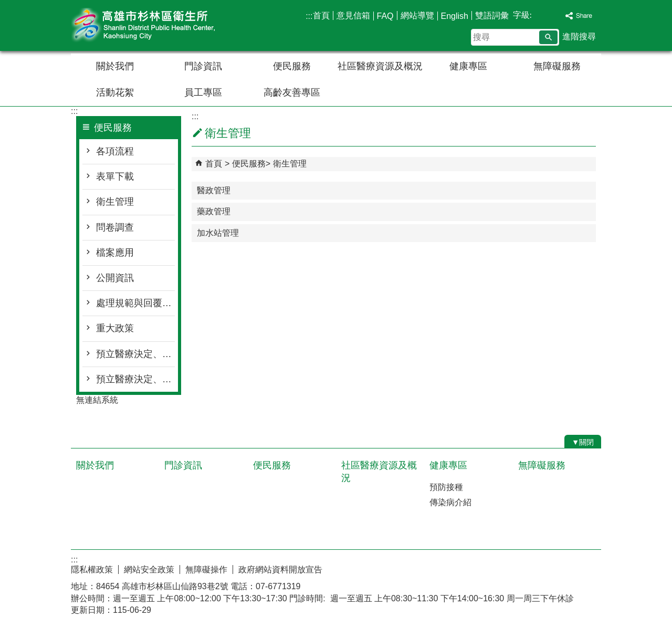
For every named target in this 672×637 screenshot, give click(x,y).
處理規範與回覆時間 (135, 303)
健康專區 (468, 66)
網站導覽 (417, 15)
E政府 (511, 567)
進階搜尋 (579, 36)
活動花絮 (115, 92)
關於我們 (115, 66)
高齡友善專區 (292, 92)
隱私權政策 (92, 570)
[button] (548, 37)
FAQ (385, 16)
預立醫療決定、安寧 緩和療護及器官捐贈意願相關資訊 (135, 379)
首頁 (321, 15)
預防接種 (446, 487)
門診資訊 (203, 66)
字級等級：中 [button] (547, 15)
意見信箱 (353, 15)
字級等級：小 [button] (536, 15)
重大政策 (115, 328)
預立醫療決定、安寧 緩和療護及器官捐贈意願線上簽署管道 (135, 354)
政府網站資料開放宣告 (280, 570)
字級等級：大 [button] (557, 15)
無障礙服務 (557, 66)
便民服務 (292, 66)
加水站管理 (218, 233)
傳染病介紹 (450, 502)
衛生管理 (115, 202)
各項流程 (115, 151)
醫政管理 (214, 190)
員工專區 (203, 92)
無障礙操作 (206, 570)
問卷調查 (115, 227)
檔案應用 (115, 253)
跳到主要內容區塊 (6, 6)
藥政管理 (214, 211)
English (455, 16)
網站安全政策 (149, 570)
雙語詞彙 (492, 15)
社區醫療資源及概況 (380, 66)
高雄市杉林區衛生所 (160, 25)
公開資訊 (115, 278)
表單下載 (115, 176)
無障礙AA (563, 568)
